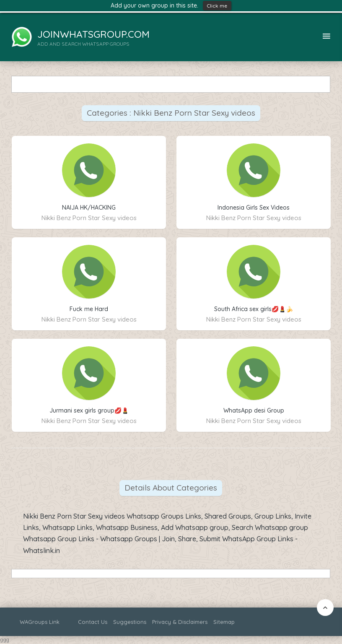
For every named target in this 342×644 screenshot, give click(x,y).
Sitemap (224, 622)
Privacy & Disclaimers (180, 622)
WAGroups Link (40, 622)
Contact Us (93, 622)
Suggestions (130, 622)
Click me (217, 6)
